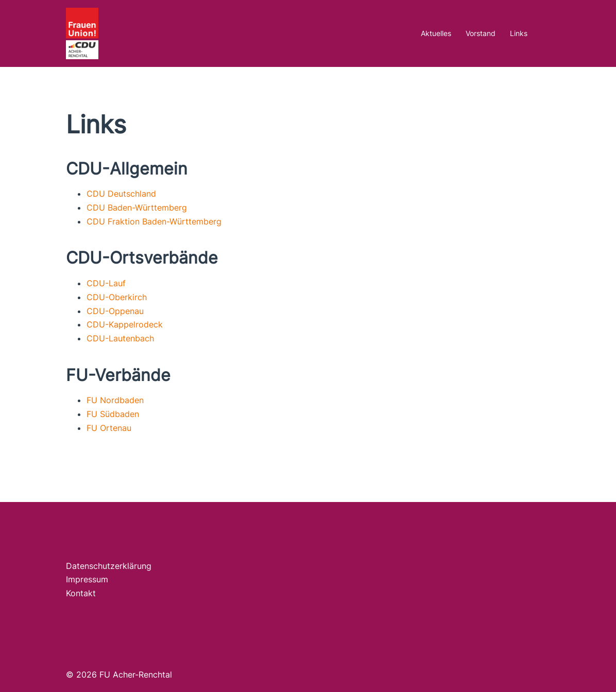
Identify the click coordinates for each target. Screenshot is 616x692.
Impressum (87, 579)
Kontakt (81, 593)
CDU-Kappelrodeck (125, 324)
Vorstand (481, 33)
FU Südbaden (113, 414)
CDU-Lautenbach (120, 338)
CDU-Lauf (106, 283)
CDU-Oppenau (115, 311)
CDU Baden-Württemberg (137, 207)
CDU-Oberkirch (117, 297)
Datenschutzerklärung (109, 566)
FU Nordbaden (115, 400)
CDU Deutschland (121, 194)
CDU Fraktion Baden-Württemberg (154, 221)
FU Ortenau (109, 428)
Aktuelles (436, 33)
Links (519, 33)
